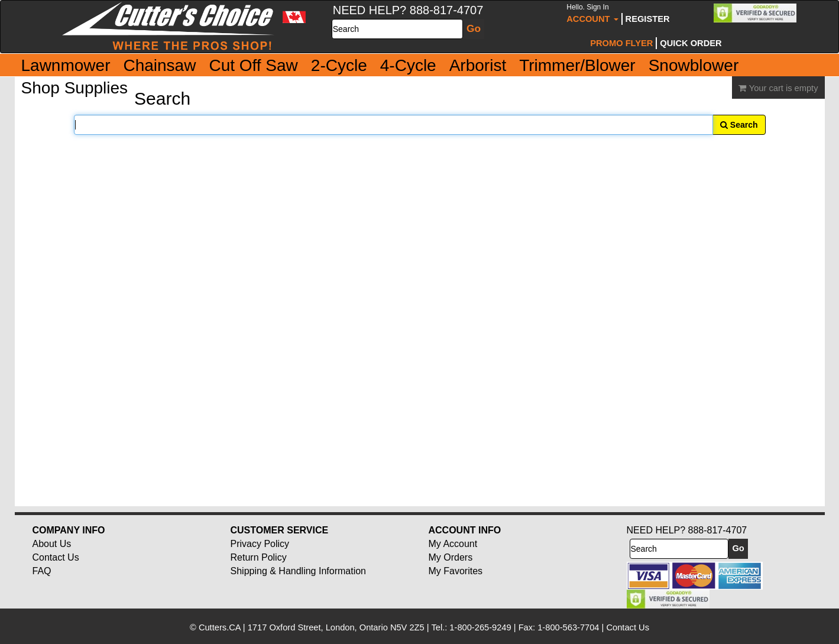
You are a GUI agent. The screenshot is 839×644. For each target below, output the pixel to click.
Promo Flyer (621, 43)
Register (648, 19)
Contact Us (56, 557)
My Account (453, 544)
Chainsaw (159, 65)
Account (592, 13)
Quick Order (691, 43)
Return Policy (259, 557)
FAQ (42, 571)
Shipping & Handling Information (298, 571)
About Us (52, 544)
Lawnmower (66, 65)
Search (739, 125)
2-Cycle (339, 65)
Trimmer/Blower (577, 65)
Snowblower (694, 65)
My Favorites (456, 571)
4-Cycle (408, 65)
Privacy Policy (260, 544)
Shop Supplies (75, 88)
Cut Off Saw (253, 65)
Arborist (478, 65)
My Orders (451, 557)
